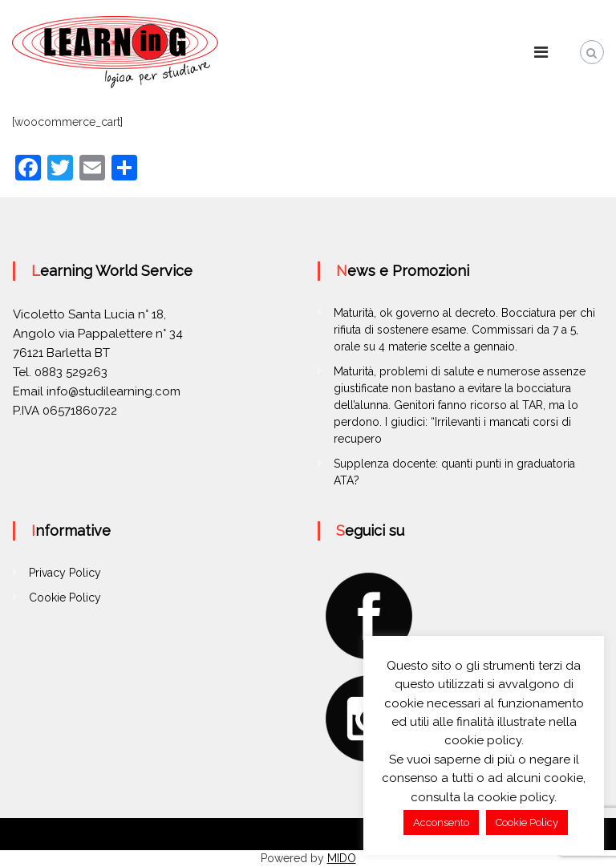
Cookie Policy (65, 598)
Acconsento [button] (441, 822)
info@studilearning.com (113, 391)
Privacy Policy (65, 573)
